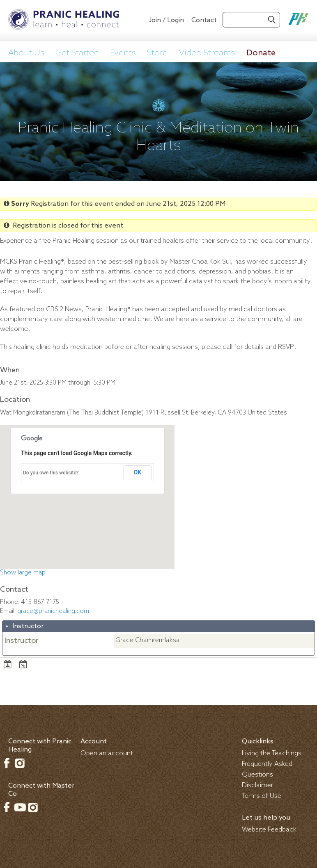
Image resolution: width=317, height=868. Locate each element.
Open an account (107, 753)
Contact (204, 20)
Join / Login (167, 20)
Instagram (20, 763)
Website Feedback (269, 830)
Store (157, 53)
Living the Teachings (272, 753)
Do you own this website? (51, 473)
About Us (26, 53)
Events (123, 53)
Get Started (77, 53)
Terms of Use (262, 796)
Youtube (20, 807)
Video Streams (207, 53)
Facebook (7, 763)
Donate (261, 53)
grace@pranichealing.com (53, 611)
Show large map (23, 573)
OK (138, 472)
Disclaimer (257, 785)
